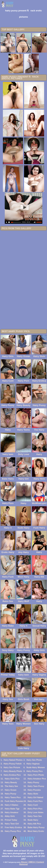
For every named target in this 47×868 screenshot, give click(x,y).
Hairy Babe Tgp (12, 809)
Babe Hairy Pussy (36, 827)
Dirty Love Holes (35, 812)
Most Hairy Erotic (36, 831)
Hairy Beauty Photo (13, 771)
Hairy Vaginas (33, 764)
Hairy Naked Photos (13, 760)
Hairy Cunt (33, 805)
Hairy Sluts (33, 794)
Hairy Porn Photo (36, 775)
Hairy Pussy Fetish (13, 764)
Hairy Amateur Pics (37, 779)
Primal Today (11, 820)
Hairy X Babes (12, 805)
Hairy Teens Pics (13, 797)
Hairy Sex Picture (12, 767)
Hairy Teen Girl (12, 824)
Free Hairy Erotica (13, 827)
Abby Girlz (10, 816)
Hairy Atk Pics (34, 824)
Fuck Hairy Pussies (14, 801)
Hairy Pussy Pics (35, 771)
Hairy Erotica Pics (12, 775)
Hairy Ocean (11, 790)
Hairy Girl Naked (35, 797)
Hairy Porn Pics (35, 809)
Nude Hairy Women (36, 767)
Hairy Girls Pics (12, 779)
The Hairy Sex (11, 786)
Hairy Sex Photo (34, 760)
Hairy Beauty (11, 782)
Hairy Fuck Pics (35, 801)
